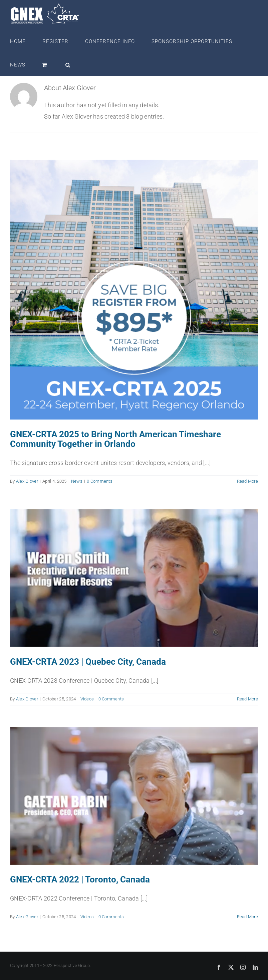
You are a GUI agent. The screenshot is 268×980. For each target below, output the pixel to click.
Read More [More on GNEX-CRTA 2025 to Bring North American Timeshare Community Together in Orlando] (247, 481)
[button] (68, 64)
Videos (87, 699)
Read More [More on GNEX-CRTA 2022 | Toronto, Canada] (247, 917)
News (77, 481)
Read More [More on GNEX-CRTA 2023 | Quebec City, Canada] (247, 699)
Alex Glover (27, 481)
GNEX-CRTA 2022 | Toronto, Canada (80, 880)
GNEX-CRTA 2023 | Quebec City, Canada (88, 662)
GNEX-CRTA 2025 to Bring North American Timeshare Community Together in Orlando (115, 439)
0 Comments (100, 481)
